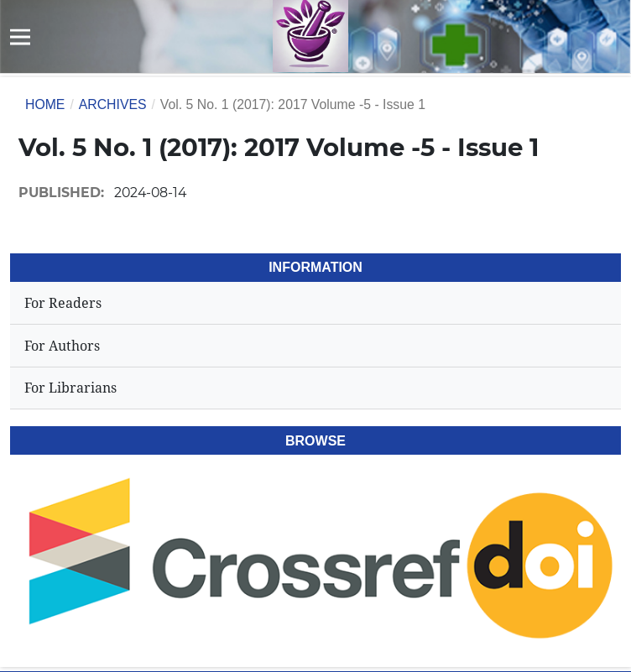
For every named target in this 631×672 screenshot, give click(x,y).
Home (45, 104)
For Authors (62, 346)
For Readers (63, 303)
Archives (113, 104)
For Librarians (70, 388)
